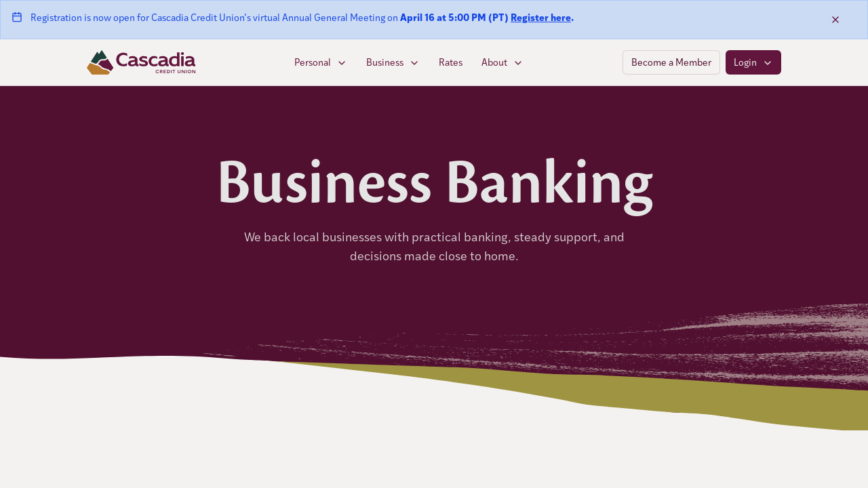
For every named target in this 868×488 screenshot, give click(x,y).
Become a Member (671, 62)
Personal (321, 62)
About (502, 62)
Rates (451, 62)
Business (393, 62)
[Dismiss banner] (835, 20)
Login (753, 62)
